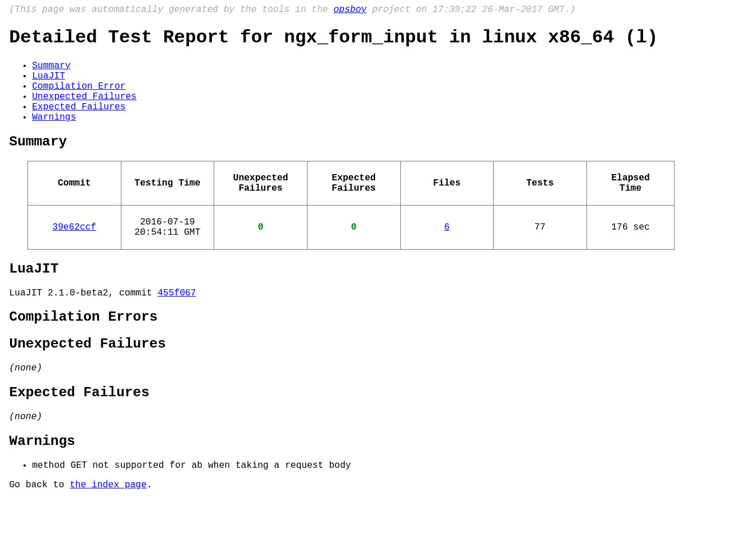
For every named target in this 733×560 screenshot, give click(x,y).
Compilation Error (79, 98)
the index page (108, 545)
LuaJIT (49, 85)
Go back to (40, 545)
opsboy (350, 11)
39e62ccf (74, 257)
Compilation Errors (83, 356)
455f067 (177, 330)
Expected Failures (79, 123)
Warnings (54, 136)
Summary (51, 73)
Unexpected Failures (84, 111)
